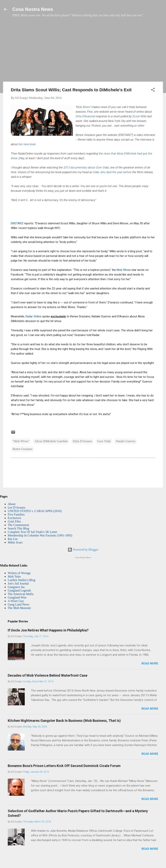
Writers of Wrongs (19, 573)
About (12, 504)
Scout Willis (140, 116)
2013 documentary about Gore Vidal (86, 168)
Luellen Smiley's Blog (21, 580)
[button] (153, 90)
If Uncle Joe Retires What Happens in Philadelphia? (48, 630)
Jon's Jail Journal (18, 583)
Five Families (16, 514)
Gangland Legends (19, 590)
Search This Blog (18, 528)
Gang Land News (19, 604)
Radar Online (34, 316)
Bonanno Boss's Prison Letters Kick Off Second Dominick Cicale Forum (64, 766)
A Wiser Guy (16, 601)
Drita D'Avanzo (84, 116)
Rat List (13, 539)
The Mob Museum (19, 608)
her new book (27, 144)
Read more (150, 663)
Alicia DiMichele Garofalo (51, 441)
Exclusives (14, 518)
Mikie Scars (15, 542)
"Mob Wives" (21, 441)
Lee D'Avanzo (17, 507)
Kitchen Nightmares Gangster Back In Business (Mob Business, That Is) (64, 721)
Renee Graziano (23, 449)
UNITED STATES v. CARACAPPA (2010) (35, 511)
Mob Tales (14, 577)
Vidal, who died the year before (112, 172)
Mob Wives (83, 107)
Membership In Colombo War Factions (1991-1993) (40, 535)
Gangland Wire (17, 597)
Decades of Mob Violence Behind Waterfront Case (48, 675)
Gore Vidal (104, 441)
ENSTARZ (17, 223)
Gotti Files (14, 521)
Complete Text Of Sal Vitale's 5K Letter (32, 532)
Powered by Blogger (83, 550)
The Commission (18, 525)
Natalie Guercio (126, 441)
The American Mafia (21, 594)
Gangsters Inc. (17, 587)
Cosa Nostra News (33, 9)
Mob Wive (123, 270)
